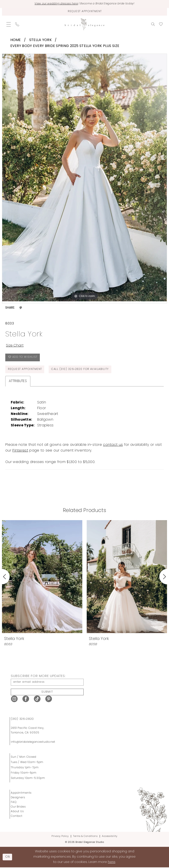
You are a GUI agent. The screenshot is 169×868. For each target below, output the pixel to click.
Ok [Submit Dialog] (8, 857)
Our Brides (18, 807)
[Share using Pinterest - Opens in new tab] (21, 308)
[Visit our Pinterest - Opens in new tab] (49, 700)
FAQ (14, 803)
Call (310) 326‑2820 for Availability (81, 370)
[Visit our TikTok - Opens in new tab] (37, 700)
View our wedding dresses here (54, 4)
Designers (18, 798)
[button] (9, 24)
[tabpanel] (84, 177)
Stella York (40, 40)
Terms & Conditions (85, 837)
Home (16, 40)
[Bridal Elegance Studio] (84, 24)
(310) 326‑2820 (22, 719)
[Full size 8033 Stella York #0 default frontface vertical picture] (84, 177)
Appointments (21, 793)
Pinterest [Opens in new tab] (20, 451)
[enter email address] (47, 682)
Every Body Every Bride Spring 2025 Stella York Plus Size (65, 46)
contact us (113, 445)
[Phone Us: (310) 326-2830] (17, 24)
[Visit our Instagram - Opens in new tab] (14, 700)
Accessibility (110, 837)
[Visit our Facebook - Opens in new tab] (26, 700)
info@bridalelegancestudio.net (33, 742)
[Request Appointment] (84, 12)
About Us (17, 812)
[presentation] (42, 577)
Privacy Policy (60, 837)
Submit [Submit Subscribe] (47, 692)
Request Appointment (25, 370)
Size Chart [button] (15, 346)
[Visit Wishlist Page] (161, 24)
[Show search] (153, 24)
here (112, 863)
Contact (17, 817)
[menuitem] (9, 24)
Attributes (18, 381)
